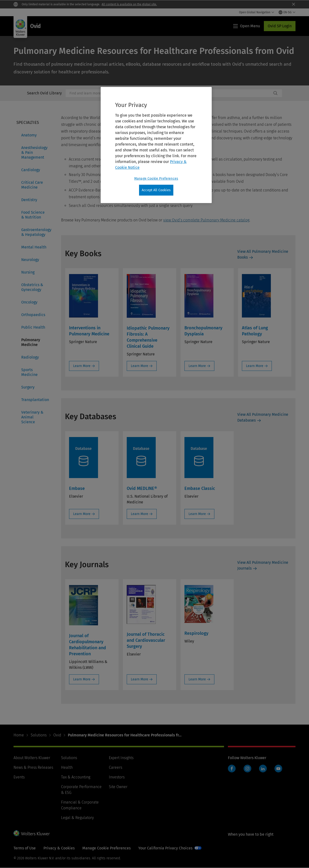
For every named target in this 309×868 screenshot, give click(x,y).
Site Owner (118, 787)
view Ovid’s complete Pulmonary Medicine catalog (206, 220)
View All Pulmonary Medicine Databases (263, 417)
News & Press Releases (33, 767)
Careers (116, 767)
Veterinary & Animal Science (32, 417)
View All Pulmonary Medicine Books (263, 254)
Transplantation (35, 400)
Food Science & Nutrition (33, 215)
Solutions (39, 735)
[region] (156, 145)
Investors (117, 777)
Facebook (232, 769)
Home (19, 735)
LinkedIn (263, 769)
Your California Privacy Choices (165, 848)
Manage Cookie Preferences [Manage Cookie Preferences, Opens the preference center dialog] (156, 179)
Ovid (57, 735)
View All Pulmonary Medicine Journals (263, 565)
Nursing (28, 272)
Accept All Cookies (156, 190)
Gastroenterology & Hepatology (35, 232)
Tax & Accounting (76, 777)
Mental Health (34, 247)
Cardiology (31, 170)
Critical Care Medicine (32, 185)
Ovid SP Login (280, 26)
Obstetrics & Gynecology (32, 287)
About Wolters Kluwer (32, 758)
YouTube (278, 769)
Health (67, 767)
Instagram (247, 769)
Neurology (30, 260)
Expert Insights (121, 758)
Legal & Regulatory (77, 818)
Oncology (29, 302)
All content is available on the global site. (129, 4)
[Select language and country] (287, 12)
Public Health (33, 327)
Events (19, 777)
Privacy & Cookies (59, 848)
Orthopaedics (33, 315)
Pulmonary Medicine (31, 342)
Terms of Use (25, 848)
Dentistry (29, 200)
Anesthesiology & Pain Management (34, 152)
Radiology (30, 357)
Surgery (28, 387)
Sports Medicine (29, 372)
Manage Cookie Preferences (106, 848)
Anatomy (29, 135)
